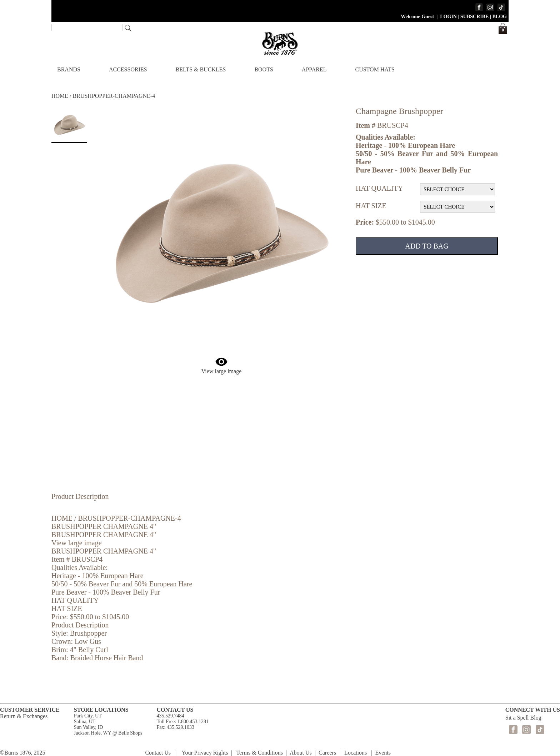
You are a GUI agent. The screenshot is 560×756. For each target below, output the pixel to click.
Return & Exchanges (24, 716)
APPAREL (314, 69)
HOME (60, 96)
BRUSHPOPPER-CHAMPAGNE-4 (114, 96)
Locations (356, 753)
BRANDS (69, 69)
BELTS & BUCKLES (201, 69)
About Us (301, 753)
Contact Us (158, 753)
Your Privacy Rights (205, 753)
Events (383, 753)
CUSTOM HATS (375, 69)
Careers (327, 753)
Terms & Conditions (259, 753)
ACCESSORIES (128, 69)
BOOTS (264, 69)
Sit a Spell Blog (523, 718)
